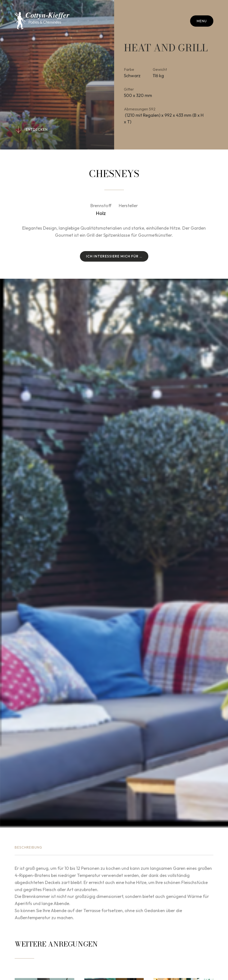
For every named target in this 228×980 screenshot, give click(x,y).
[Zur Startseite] (42, 21)
